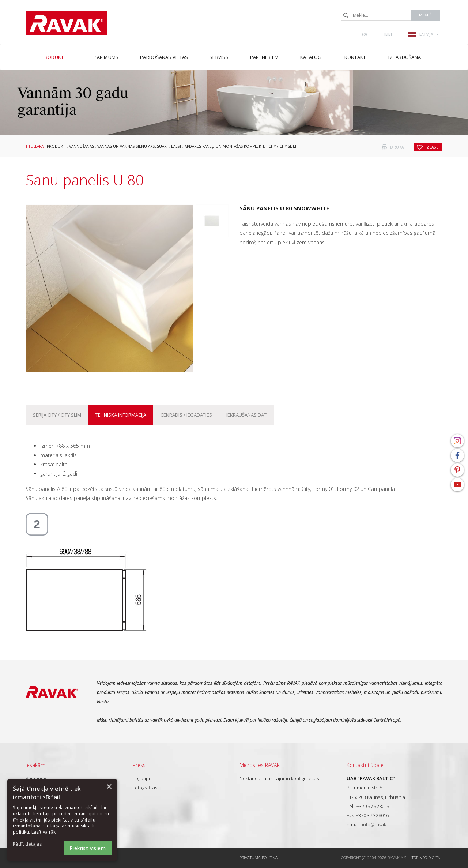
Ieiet (388, 34)
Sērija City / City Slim (57, 415)
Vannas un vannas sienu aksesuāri (133, 146)
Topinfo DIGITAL (427, 858)
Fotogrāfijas (145, 788)
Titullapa (35, 146)
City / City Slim (282, 146)
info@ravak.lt (376, 824)
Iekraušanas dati (247, 415)
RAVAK (66, 23)
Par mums (36, 778)
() (365, 34)
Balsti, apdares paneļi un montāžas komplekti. (218, 146)
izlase (432, 147)
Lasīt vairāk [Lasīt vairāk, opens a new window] (44, 832)
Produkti (56, 146)
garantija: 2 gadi (59, 474)
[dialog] (62, 820)
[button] (33, 844)
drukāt (398, 147)
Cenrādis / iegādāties (186, 415)
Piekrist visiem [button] (88, 848)
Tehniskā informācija (121, 415)
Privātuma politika (259, 858)
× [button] (109, 787)
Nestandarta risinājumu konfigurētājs (279, 778)
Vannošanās (82, 146)
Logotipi (141, 778)
